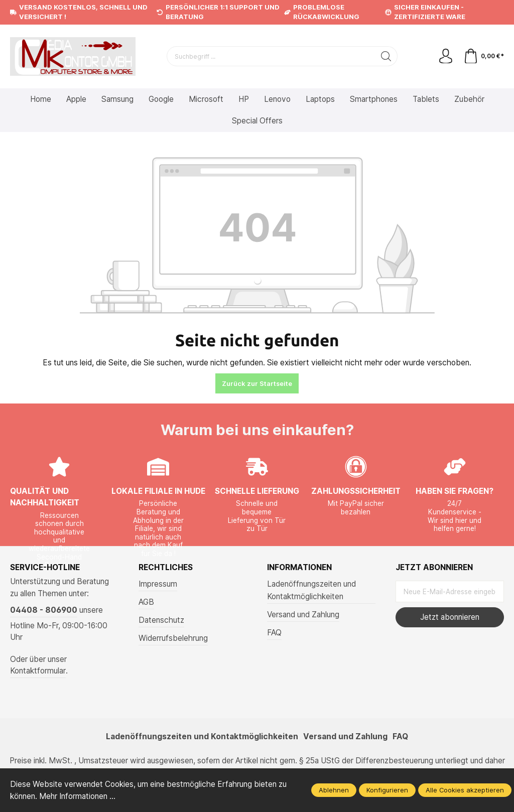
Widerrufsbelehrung (173, 638)
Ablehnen (334, 790)
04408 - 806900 (44, 610)
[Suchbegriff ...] (271, 56)
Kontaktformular (38, 671)
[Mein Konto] (446, 56)
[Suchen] (386, 56)
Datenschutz (161, 620)
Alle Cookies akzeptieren (465, 790)
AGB (146, 602)
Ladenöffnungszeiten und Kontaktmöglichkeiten (311, 590)
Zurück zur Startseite (257, 383)
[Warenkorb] (484, 56)
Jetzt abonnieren (450, 617)
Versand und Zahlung (303, 615)
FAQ (274, 633)
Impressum (158, 584)
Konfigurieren (387, 790)
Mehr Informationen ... (78, 796)
